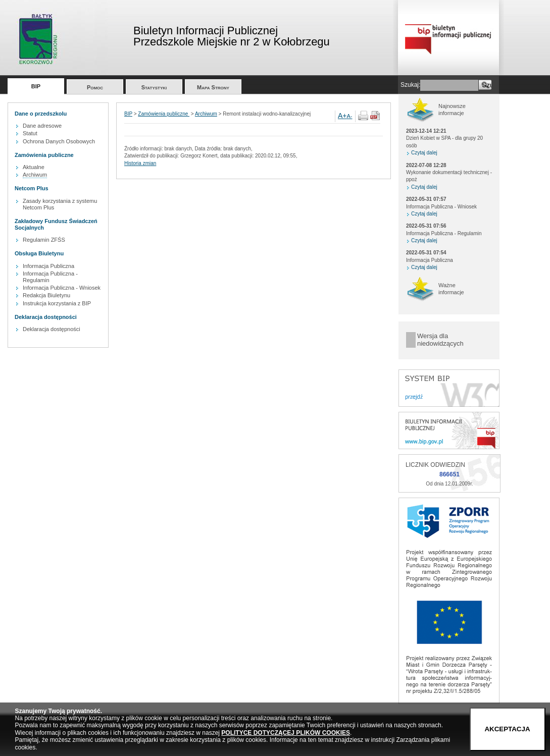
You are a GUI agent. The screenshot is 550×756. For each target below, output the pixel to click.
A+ (342, 116)
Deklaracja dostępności (52, 329)
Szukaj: (410, 85)
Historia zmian (140, 163)
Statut (30, 133)
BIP (36, 86)
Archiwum (35, 175)
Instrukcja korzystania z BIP (57, 303)
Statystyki (154, 87)
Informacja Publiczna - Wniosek (62, 288)
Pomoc (95, 87)
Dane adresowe (42, 126)
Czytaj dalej (424, 153)
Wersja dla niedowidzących (440, 340)
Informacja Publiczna (48, 266)
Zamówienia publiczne (164, 114)
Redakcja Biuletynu (46, 295)
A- (350, 116)
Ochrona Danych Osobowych (59, 141)
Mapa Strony (213, 87)
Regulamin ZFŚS (44, 240)
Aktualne (34, 167)
